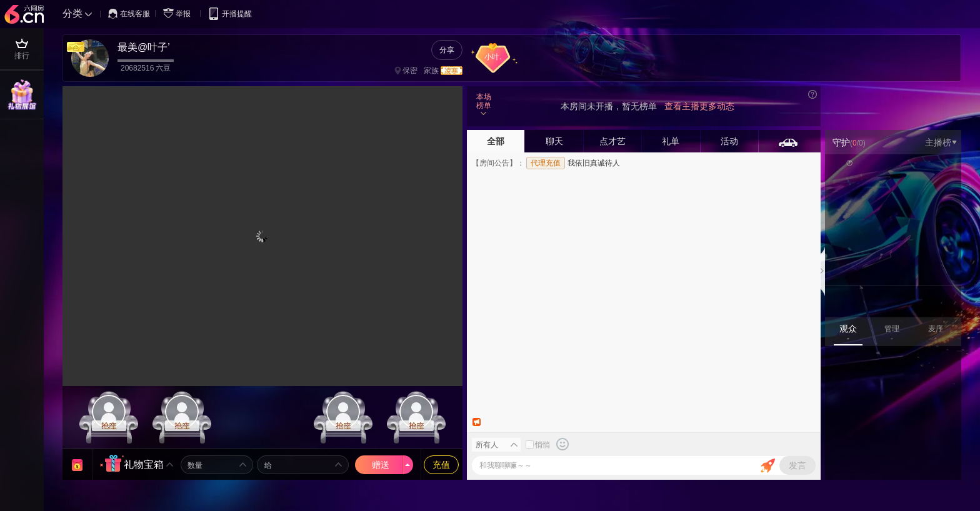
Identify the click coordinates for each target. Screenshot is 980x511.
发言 (797, 465)
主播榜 (941, 142)
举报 (179, 13)
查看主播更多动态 (699, 106)
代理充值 (546, 163)
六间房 (26, 15)
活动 (729, 141)
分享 (447, 50)
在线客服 (129, 14)
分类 (72, 13)
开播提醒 (230, 13)
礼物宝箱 (144, 464)
